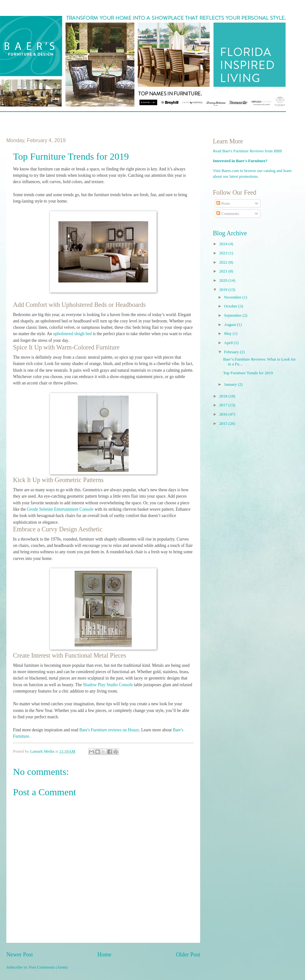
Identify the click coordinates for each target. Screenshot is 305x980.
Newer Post (20, 955)
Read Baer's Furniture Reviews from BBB (247, 151)
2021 (224, 271)
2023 (224, 253)
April (229, 343)
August (230, 325)
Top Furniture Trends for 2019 (248, 373)
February (232, 352)
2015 (224, 424)
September (233, 315)
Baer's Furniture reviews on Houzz (109, 730)
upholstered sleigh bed (72, 334)
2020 (224, 280)
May (228, 334)
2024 (224, 244)
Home (104, 955)
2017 (224, 405)
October (231, 306)
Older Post (188, 955)
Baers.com (230, 171)
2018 (224, 396)
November (233, 297)
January (231, 384)
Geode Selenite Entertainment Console (60, 509)
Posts (223, 204)
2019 (224, 290)
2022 (224, 262)
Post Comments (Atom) (48, 967)
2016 (224, 414)
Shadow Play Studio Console (108, 685)
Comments (228, 214)
